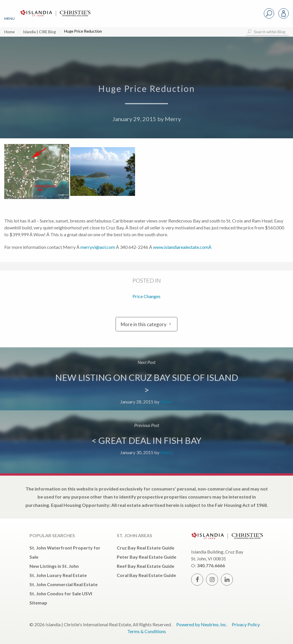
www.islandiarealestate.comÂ (183, 247)
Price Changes (146, 296)
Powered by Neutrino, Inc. (202, 624)
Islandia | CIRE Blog (39, 32)
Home (9, 32)
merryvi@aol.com (98, 247)
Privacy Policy (246, 624)
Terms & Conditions (147, 631)
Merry (173, 119)
